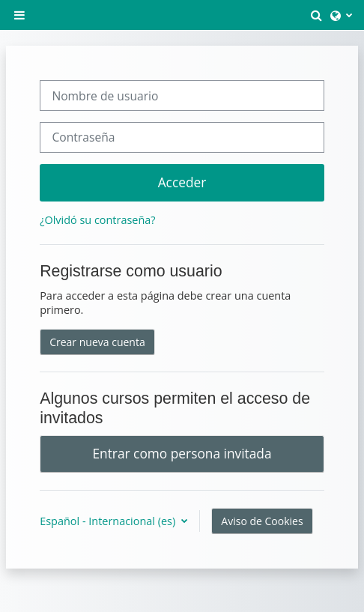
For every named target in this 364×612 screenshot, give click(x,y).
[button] (317, 15)
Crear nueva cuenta (97, 342)
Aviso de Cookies (262, 521)
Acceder (182, 182)
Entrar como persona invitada (182, 453)
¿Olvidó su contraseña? (97, 220)
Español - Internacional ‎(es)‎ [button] (109, 521)
